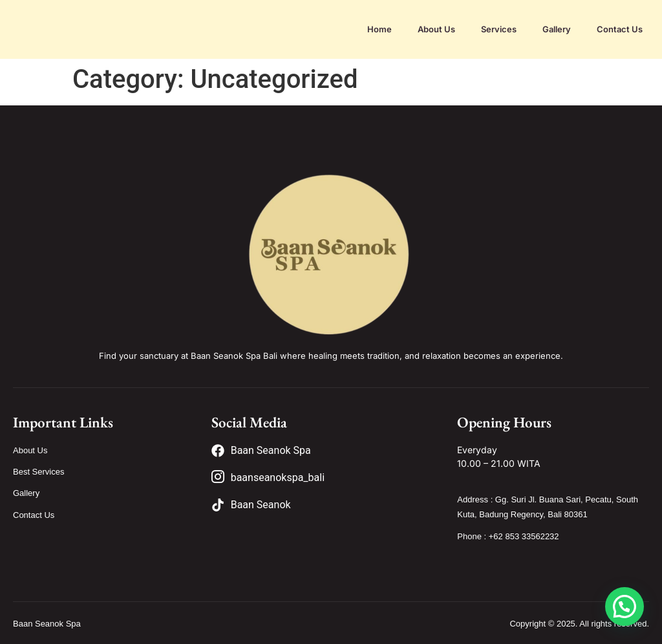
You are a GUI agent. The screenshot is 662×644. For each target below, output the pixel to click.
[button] (625, 606)
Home (379, 29)
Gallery (557, 29)
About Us (436, 29)
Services (499, 29)
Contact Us (620, 29)
